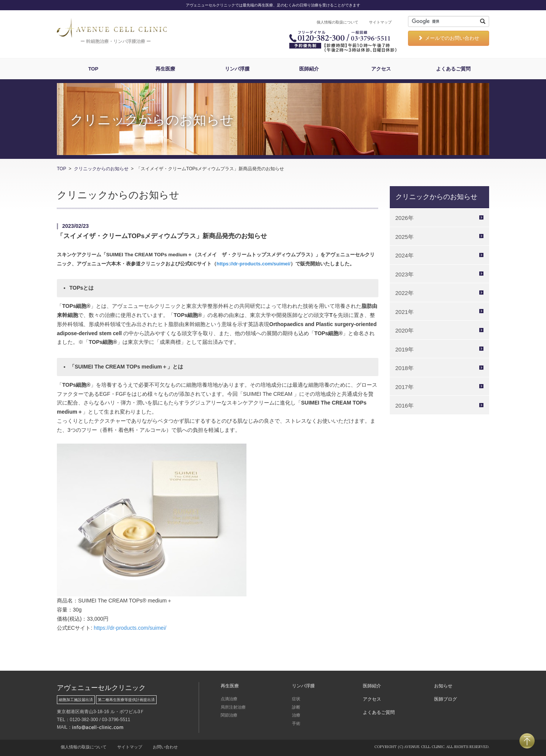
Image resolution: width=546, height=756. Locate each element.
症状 (296, 699)
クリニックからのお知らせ (101, 169)
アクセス (381, 69)
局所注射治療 (233, 707)
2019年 (405, 349)
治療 (296, 715)
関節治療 (229, 715)
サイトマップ (380, 22)
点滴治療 (229, 699)
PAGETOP (527, 741)
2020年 (405, 330)
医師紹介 (309, 69)
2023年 (405, 274)
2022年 (405, 293)
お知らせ (443, 686)
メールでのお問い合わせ (449, 38)
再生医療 (165, 69)
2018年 (405, 368)
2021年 (405, 312)
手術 (296, 723)
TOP (93, 69)
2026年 (405, 218)
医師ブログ (446, 699)
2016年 (405, 405)
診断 (296, 707)
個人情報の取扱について (337, 22)
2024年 (405, 255)
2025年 (405, 237)
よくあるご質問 (453, 69)
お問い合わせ (165, 747)
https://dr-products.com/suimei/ (253, 264)
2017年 (405, 387)
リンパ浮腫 (237, 69)
